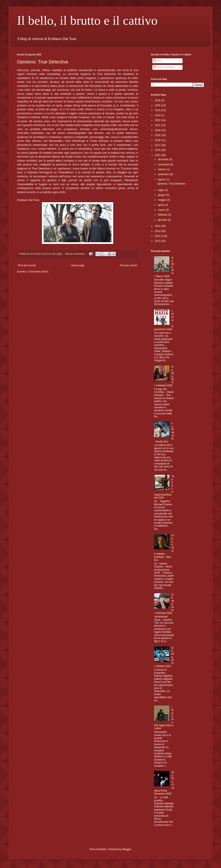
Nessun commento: (75, 254)
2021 (158, 125)
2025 (158, 105)
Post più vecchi (128, 265)
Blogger (127, 849)
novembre (164, 165)
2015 (158, 155)
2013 (158, 231)
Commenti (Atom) (38, 272)
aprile (161, 205)
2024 (158, 110)
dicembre (164, 159)
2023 (158, 115)
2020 (158, 130)
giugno (162, 195)
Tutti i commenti (164, 67)
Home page (78, 265)
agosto (162, 179)
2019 (158, 135)
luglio (161, 190)
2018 (158, 140)
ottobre (162, 169)
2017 (158, 145)
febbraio (163, 215)
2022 (158, 120)
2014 (158, 226)
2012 (158, 236)
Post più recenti (27, 265)
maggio (162, 200)
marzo (162, 210)
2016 (158, 150)
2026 (158, 100)
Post (157, 61)
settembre (164, 174)
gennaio (163, 220)
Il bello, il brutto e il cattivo (87, 20)
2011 (158, 241)
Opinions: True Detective (43, 62)
